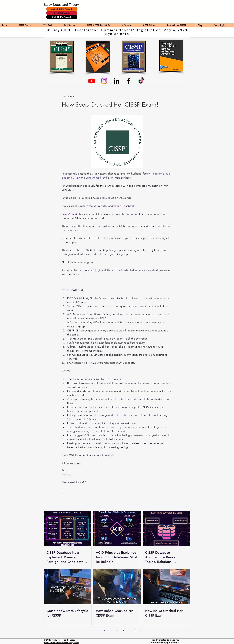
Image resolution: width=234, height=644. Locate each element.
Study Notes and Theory (61, 5)
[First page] (92, 630)
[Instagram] (104, 81)
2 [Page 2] (111, 630)
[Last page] (142, 630)
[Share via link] (63, 492)
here (125, 34)
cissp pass (66, 475)
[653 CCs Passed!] (62, 13)
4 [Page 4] (123, 630)
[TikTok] (141, 81)
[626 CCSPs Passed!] (62, 17)
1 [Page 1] (104, 630)
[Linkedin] (116, 81)
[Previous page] (98, 630)
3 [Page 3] (117, 630)
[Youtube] (92, 81)
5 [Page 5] (130, 630)
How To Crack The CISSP (74, 482)
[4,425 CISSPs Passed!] (62, 9)
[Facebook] (129, 81)
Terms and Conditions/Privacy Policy (62, 643)
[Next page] (136, 630)
